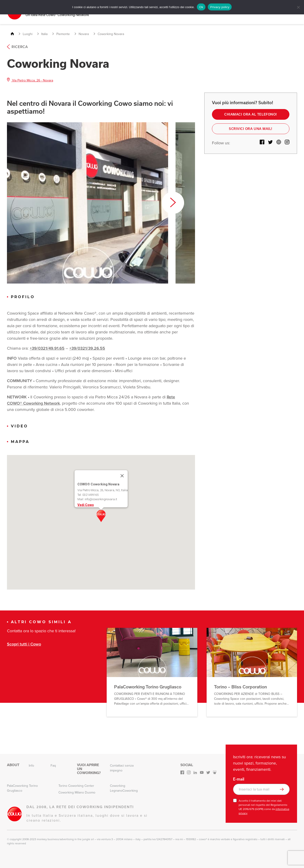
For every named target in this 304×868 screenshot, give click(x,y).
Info (31, 765)
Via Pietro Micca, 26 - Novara (30, 80)
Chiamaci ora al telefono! (251, 114)
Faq (53, 765)
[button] (101, 515)
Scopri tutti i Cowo (24, 644)
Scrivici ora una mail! (251, 129)
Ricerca (17, 46)
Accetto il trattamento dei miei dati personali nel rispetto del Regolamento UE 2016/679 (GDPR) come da (264, 806)
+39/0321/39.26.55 (87, 348)
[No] (298, 7)
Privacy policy (220, 7)
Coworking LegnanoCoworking (124, 787)
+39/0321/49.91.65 (47, 348)
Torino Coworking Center (76, 785)
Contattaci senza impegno (122, 767)
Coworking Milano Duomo (77, 792)
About (13, 764)
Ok (201, 7)
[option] (88, 202)
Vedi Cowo (85, 504)
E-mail (239, 778)
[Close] (122, 475)
